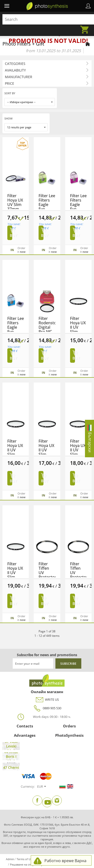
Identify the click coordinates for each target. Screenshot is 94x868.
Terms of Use (25, 859)
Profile (88, 6)
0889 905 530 (47, 708)
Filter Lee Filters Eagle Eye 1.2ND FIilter (16, 329)
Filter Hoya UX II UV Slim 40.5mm (15, 450)
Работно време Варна (65, 861)
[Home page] (88, 44)
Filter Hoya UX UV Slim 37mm (15, 202)
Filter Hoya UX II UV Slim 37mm (78, 327)
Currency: (28, 786)
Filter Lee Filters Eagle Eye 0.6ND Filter (47, 207)
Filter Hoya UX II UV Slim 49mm (15, 573)
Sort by (10, 93)
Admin (10, 859)
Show (8, 118)
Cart (86, 27)
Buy (11, 235)
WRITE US (47, 700)
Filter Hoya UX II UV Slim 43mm (46, 450)
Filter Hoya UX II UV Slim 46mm (78, 450)
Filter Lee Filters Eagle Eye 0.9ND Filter (78, 207)
